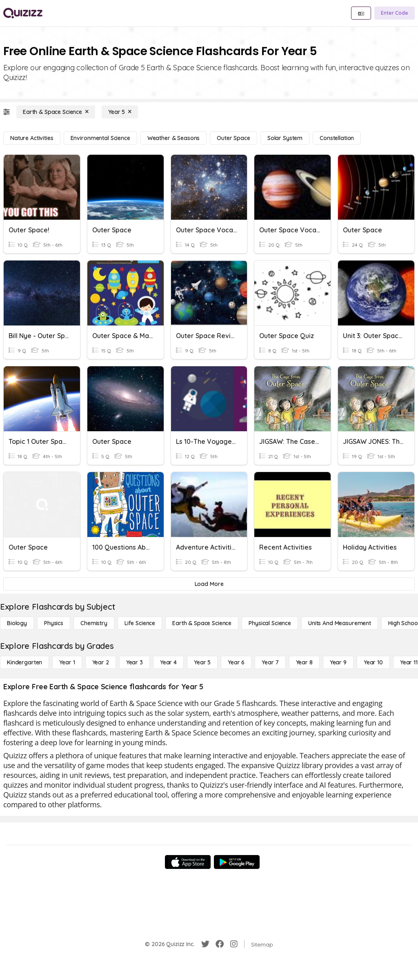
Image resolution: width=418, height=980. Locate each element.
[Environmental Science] (100, 138)
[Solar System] (285, 138)
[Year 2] (101, 662)
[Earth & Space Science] (56, 112)
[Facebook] (220, 944)
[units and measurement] (340, 623)
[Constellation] (337, 138)
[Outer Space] (233, 138)
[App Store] (188, 862)
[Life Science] (140, 623)
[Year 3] (135, 662)
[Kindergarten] (24, 662)
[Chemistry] (94, 623)
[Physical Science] (270, 623)
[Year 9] (338, 662)
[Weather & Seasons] (174, 138)
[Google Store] (237, 862)
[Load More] (209, 584)
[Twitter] (205, 944)
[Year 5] (120, 112)
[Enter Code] (395, 13)
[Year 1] (67, 662)
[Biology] (17, 623)
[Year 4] (168, 662)
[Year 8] (304, 662)
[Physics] (54, 623)
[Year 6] (236, 662)
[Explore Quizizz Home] (23, 13)
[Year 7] (270, 662)
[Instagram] (234, 944)
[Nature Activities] (32, 138)
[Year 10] (373, 662)
